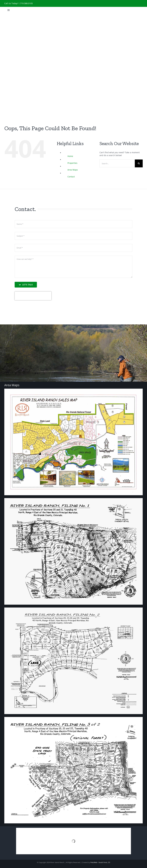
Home (70, 156)
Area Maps (73, 170)
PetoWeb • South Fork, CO (100, 862)
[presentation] (33, 296)
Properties (72, 163)
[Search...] (117, 163)
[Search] (139, 163)
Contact (71, 177)
